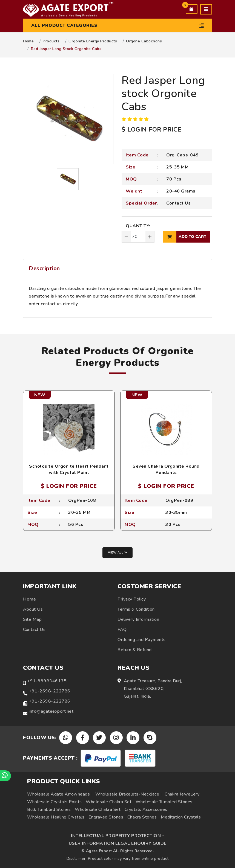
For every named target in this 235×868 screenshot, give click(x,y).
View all (117, 553)
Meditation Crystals (181, 817)
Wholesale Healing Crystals (56, 817)
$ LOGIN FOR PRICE (151, 130)
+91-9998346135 (47, 681)
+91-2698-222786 (50, 691)
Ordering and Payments (142, 640)
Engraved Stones (106, 817)
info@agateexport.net (51, 711)
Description (44, 268)
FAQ (122, 630)
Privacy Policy (132, 599)
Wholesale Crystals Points (55, 802)
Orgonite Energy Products (93, 41)
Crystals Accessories (146, 809)
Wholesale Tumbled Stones (164, 802)
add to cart (184, 237)
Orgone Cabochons (144, 41)
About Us (33, 609)
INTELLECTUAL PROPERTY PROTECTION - (117, 836)
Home (28, 41)
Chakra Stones (142, 817)
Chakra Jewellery (182, 794)
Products (51, 41)
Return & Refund (135, 650)
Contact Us (178, 203)
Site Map (32, 619)
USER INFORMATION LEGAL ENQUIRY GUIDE (118, 843)
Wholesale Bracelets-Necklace (127, 794)
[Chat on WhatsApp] (5, 776)
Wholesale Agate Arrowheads (58, 794)
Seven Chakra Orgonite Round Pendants (166, 469)
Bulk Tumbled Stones (49, 809)
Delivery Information (138, 619)
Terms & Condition (136, 609)
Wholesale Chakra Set (109, 802)
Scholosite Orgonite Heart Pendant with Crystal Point (69, 469)
